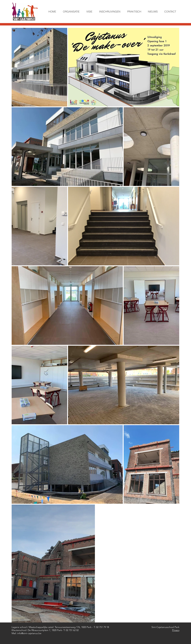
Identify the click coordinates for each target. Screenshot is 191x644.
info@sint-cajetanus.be (29, 633)
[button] (71, 12)
